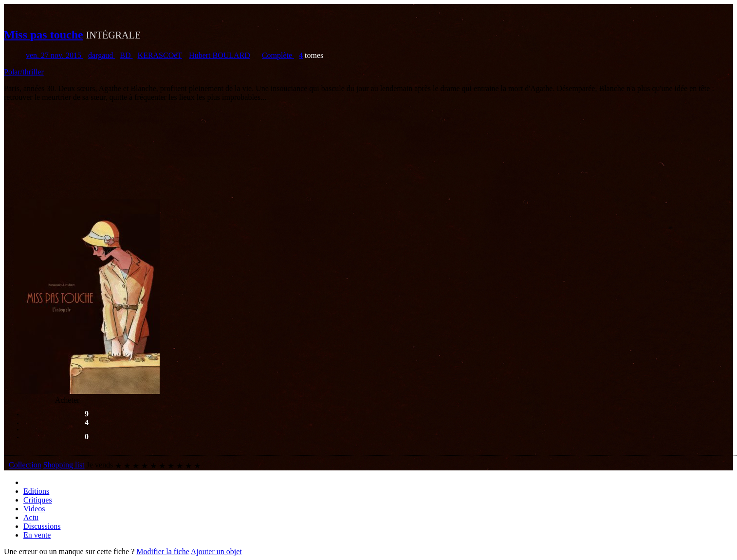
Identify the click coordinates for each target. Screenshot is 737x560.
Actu (31, 517)
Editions (36, 491)
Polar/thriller (24, 72)
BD (126, 55)
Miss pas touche (44, 35)
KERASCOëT (160, 55)
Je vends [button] (100, 465)
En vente (37, 535)
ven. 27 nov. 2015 (55, 55)
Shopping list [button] (64, 465)
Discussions (42, 526)
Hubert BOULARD (220, 55)
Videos (34, 509)
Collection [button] (25, 465)
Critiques (38, 500)
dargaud (101, 55)
